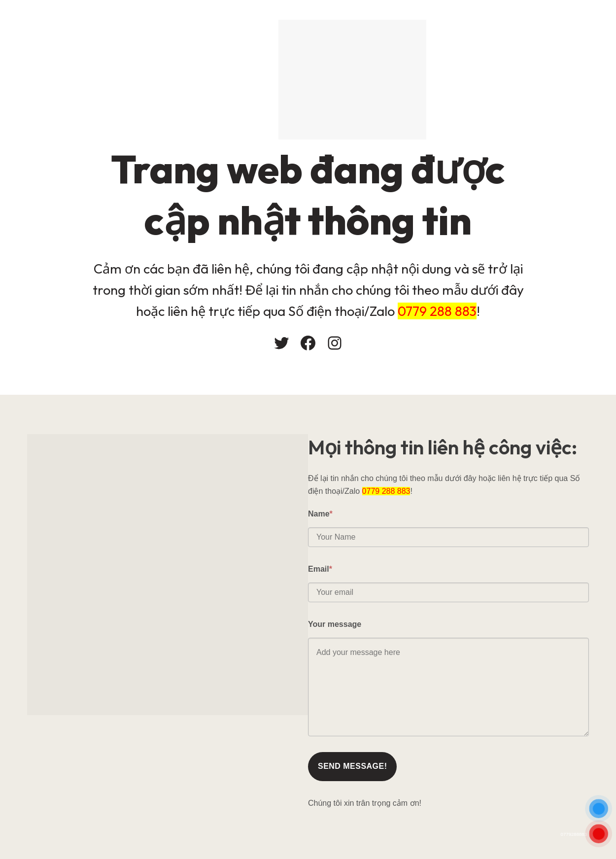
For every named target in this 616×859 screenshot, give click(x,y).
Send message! (352, 766)
